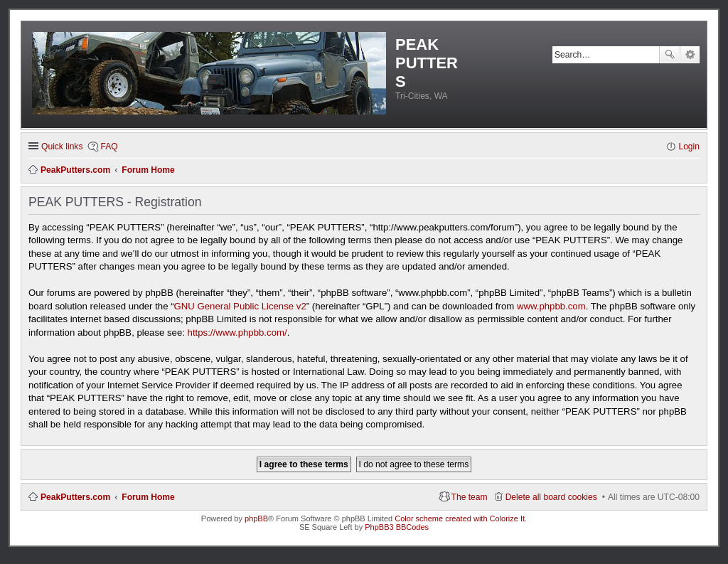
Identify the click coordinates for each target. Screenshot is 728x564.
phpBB (256, 518)
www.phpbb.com (551, 306)
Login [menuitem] (689, 147)
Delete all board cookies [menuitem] (551, 497)
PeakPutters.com (75, 497)
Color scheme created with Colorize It (460, 518)
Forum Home (148, 497)
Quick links (62, 147)
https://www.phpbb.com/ (237, 332)
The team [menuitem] (470, 497)
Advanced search (690, 55)
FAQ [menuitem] (109, 147)
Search (670, 55)
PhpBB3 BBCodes (397, 527)
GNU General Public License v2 (240, 306)
